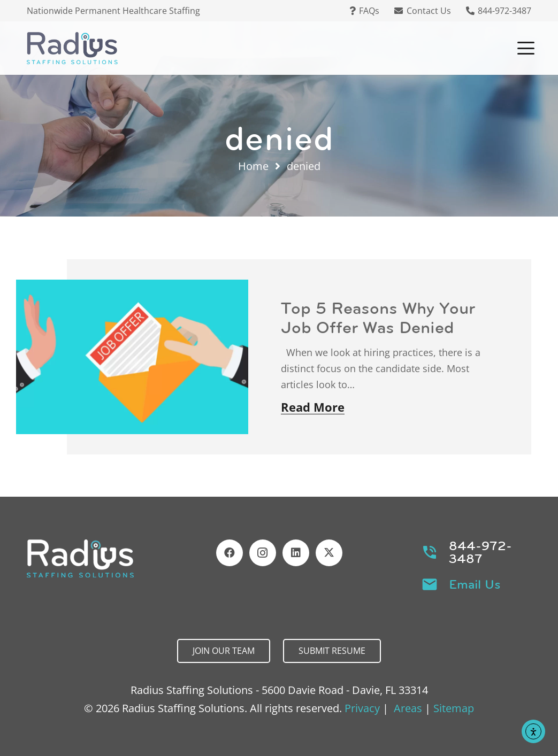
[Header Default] (72, 48)
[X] (329, 553)
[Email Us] (435, 584)
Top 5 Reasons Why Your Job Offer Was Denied (378, 317)
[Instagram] (263, 553)
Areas (408, 708)
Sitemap (454, 708)
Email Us (475, 584)
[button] (526, 48)
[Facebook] (230, 553)
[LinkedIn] (296, 553)
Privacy (362, 708)
